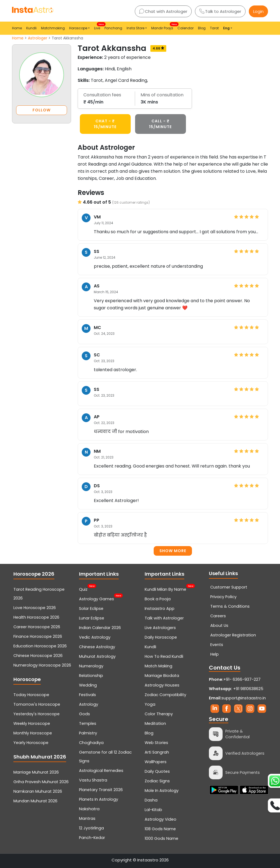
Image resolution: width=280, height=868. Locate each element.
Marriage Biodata (162, 676)
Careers (218, 616)
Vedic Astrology (95, 637)
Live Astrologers (160, 628)
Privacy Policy (223, 597)
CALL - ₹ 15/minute (160, 124)
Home (17, 28)
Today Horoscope (31, 695)
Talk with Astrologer (164, 618)
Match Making (158, 666)
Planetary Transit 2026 (101, 790)
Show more (173, 551)
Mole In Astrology (162, 791)
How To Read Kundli (164, 656)
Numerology (91, 666)
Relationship (91, 676)
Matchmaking (53, 28)
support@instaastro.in (244, 698)
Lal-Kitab (153, 810)
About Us (219, 625)
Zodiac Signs (157, 781)
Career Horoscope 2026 (37, 627)
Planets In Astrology (99, 799)
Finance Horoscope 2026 (38, 636)
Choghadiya (91, 743)
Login (258, 11)
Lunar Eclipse (92, 618)
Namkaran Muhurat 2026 (38, 791)
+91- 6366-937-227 (242, 679)
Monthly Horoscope (33, 733)
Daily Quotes (157, 771)
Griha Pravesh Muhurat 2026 (41, 782)
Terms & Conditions (230, 606)
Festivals (87, 695)
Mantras (87, 818)
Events (217, 645)
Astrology (89, 704)
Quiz (83, 589)
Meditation (155, 723)
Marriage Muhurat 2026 (36, 772)
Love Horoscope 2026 (35, 608)
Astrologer (38, 38)
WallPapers (156, 762)
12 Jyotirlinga (91, 828)
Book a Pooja (158, 599)
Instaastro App (160, 609)
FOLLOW (42, 110)
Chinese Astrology (97, 647)
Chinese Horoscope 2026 (38, 656)
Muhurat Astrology (97, 656)
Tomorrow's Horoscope (37, 704)
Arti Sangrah (157, 752)
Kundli (31, 28)
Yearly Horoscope (31, 743)
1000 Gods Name (161, 838)
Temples (88, 723)
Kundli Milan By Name (165, 589)
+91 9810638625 (236, 689)
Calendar (186, 28)
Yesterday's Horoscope (37, 714)
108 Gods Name (160, 829)
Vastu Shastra (93, 780)
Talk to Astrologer (220, 11)
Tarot (214, 28)
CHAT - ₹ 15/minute (105, 124)
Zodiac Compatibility (165, 695)
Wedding (88, 685)
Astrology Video (161, 819)
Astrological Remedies (101, 771)
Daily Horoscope (161, 637)
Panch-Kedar (92, 838)
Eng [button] (226, 28)
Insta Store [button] (135, 28)
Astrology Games (97, 598)
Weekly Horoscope (32, 723)
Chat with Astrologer (163, 11)
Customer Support (229, 587)
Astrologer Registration (233, 635)
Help (215, 654)
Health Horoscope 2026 (36, 617)
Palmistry (88, 733)
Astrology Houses (162, 685)
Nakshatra (89, 809)
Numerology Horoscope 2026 (42, 665)
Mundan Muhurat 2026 (35, 801)
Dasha (151, 800)
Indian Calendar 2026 (100, 628)
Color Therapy (159, 714)
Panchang (113, 28)
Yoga (150, 704)
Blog (202, 28)
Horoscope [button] (78, 28)
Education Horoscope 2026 (40, 646)
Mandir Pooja (163, 26)
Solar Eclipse (91, 609)
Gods (84, 714)
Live (98, 26)
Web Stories (156, 743)
